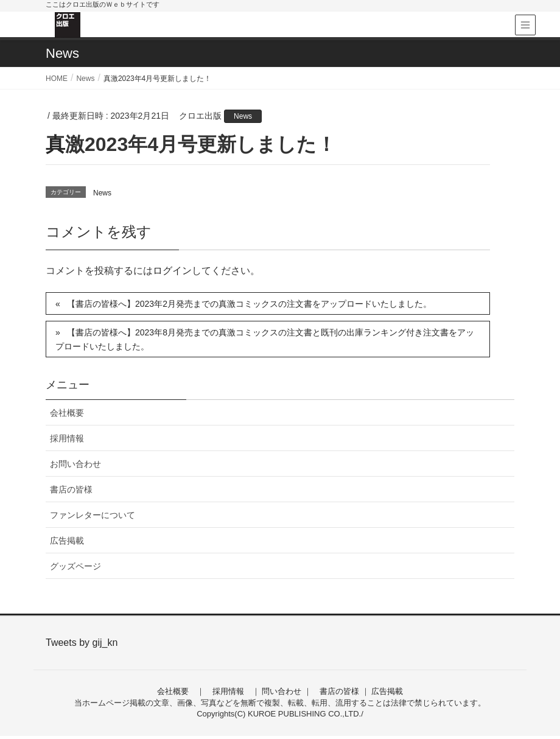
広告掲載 (67, 541)
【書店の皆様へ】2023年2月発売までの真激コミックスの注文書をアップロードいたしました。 (249, 304)
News (243, 116)
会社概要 (67, 413)
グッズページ (75, 566)
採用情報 (67, 438)
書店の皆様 (71, 489)
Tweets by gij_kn (82, 643)
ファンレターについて (93, 515)
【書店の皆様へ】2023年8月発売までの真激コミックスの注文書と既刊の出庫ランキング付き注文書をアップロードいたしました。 (265, 339)
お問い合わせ (75, 464)
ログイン (172, 271)
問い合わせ (282, 691)
